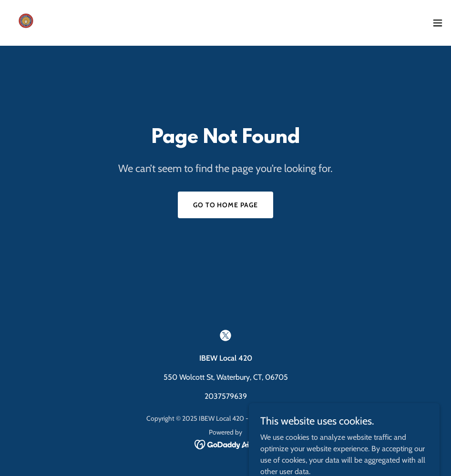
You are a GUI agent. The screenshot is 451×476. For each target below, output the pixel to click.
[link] (27, 23)
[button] (438, 23)
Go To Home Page (226, 205)
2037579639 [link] (226, 396)
